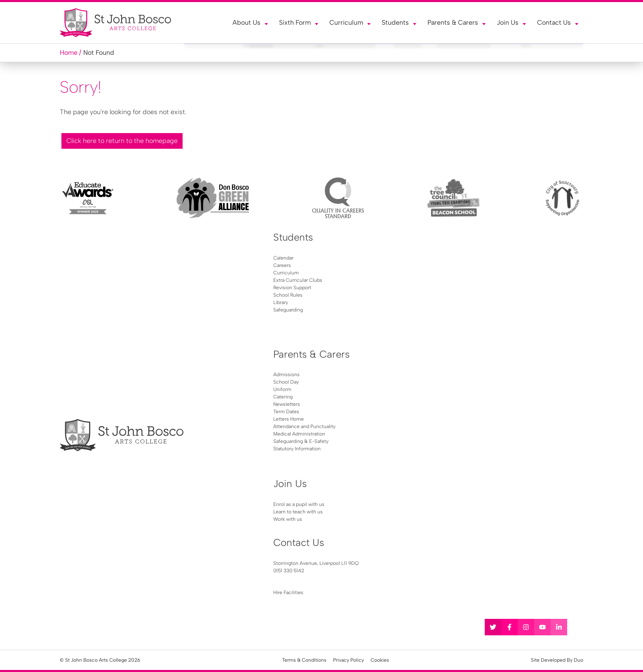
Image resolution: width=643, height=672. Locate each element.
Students (395, 22)
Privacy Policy (348, 660)
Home (69, 53)
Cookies (380, 660)
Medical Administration (299, 434)
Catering (283, 397)
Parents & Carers (453, 22)
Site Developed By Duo (557, 660)
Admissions (286, 375)
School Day (286, 382)
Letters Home (289, 419)
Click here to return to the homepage (122, 141)
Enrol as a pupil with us (299, 504)
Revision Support (292, 288)
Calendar (283, 258)
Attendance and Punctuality (304, 426)
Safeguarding (288, 310)
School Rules (288, 295)
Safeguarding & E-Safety (301, 441)
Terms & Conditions (304, 660)
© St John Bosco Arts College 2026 (100, 660)
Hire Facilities (288, 592)
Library (281, 302)
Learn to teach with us (298, 512)
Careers (282, 265)
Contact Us (554, 22)
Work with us (288, 519)
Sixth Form (295, 22)
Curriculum (346, 22)
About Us (246, 22)
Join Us (508, 22)
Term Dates (286, 412)
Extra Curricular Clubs (298, 280)
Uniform (282, 389)
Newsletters (287, 404)
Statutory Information (297, 449)
